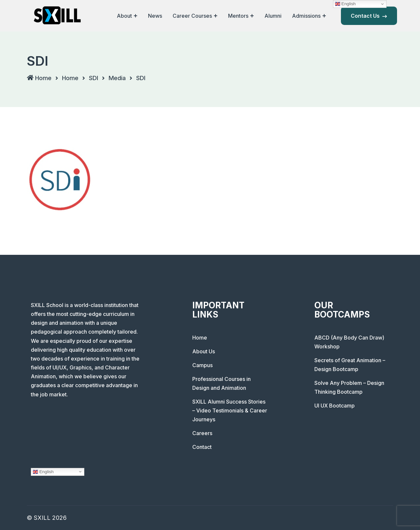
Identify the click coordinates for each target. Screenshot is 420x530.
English (43, 472)
